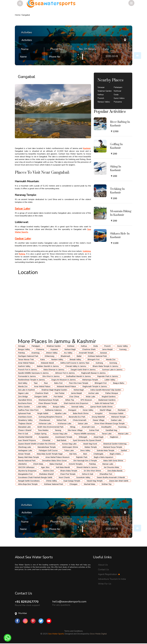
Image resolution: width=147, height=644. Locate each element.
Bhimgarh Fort (93, 359)
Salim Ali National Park (104, 403)
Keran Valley (88, 410)
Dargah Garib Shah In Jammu (83, 370)
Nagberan (114, 437)
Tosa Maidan (43, 430)
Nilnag (73, 427)
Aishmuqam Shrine (70, 447)
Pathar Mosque (112, 393)
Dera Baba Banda (115, 471)
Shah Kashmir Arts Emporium (76, 403)
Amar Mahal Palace (26, 363)
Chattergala (98, 454)
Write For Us (105, 584)
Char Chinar (74, 396)
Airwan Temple (24, 454)
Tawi (36, 383)
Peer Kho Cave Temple (79, 383)
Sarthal (124, 450)
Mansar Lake (108, 464)
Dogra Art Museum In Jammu (64, 380)
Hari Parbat (60, 393)
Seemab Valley (78, 407)
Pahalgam (36, 346)
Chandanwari (45, 420)
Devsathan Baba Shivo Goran (54, 461)
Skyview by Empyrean (27, 471)
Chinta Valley (51, 481)
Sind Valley (23, 383)
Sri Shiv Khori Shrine (92, 471)
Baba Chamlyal (56, 464)
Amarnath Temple (86, 353)
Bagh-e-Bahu (115, 454)
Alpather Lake (61, 413)
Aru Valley (68, 353)
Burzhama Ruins (25, 403)
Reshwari (122, 410)
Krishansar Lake (65, 423)
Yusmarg (123, 349)
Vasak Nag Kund (90, 444)
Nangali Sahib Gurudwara (29, 481)
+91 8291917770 (27, 602)
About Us (103, 565)
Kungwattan (44, 437)
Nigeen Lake (23, 393)
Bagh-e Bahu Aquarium (104, 457)
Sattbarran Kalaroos (53, 410)
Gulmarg (99, 363)
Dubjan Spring (41, 434)
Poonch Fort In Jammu (28, 370)
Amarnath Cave (88, 427)
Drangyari (72, 410)
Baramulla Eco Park (77, 417)
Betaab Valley (75, 359)
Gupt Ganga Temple (72, 481)
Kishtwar (71, 346)
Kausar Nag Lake (60, 434)
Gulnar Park (94, 430)
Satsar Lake (83, 423)
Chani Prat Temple (68, 474)
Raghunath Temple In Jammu (95, 386)
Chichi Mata (38, 464)
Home (18, 15)
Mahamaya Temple (90, 380)
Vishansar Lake (45, 423)
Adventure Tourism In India (112, 579)
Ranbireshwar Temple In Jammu (32, 380)
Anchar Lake (94, 393)
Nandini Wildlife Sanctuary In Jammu (33, 373)
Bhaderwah (65, 356)
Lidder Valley (110, 380)
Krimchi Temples (76, 464)
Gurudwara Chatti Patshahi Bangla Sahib (35, 477)
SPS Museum (86, 400)
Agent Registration (109, 574)
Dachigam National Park (28, 356)
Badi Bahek (62, 440)
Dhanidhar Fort (106, 474)
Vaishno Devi (48, 471)
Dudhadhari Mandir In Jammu (78, 376)
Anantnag (35, 353)
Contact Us (103, 570)
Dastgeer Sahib (41, 396)
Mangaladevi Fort (25, 474)
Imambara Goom (25, 417)
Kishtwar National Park (97, 356)
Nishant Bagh (70, 349)
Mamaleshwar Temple (47, 447)
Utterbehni (22, 464)
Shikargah (83, 437)
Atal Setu (73, 454)
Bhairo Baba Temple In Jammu (105, 366)
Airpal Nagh (99, 437)
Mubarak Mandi (47, 363)
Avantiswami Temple (64, 437)
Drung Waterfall (98, 417)
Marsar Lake (123, 434)
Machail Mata (89, 484)
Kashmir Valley (24, 366)
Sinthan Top (106, 484)
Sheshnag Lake (25, 447)
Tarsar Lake (107, 434)
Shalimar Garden (54, 346)
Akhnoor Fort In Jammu (65, 373)
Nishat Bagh (79, 390)
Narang (58, 430)
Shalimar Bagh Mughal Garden (54, 390)
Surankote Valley (83, 477)
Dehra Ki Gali (87, 474)
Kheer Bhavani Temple (48, 403)
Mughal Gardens (109, 396)
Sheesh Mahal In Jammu (87, 467)
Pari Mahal (58, 396)
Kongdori (99, 413)
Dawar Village (99, 420)
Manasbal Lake (24, 427)
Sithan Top (70, 400)
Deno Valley (85, 450)
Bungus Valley (59, 407)
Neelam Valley (57, 359)
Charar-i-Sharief (25, 430)
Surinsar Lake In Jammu (112, 370)
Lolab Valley (42, 407)
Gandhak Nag (111, 430)
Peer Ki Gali (23, 434)
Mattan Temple (91, 447)
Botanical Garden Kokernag (115, 444)
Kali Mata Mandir (63, 467)
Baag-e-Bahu (119, 383)
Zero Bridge (23, 396)
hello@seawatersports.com (69, 602)
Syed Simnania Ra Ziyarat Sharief (87, 440)
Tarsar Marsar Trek (26, 359)
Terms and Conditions (74, 631)
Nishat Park (61, 420)
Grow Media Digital (98, 634)
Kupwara (54, 349)
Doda (96, 346)
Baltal (79, 356)
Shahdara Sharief (46, 474)
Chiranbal (46, 440)
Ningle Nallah (43, 413)
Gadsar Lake (23, 238)
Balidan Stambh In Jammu (48, 366)
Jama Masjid (107, 349)
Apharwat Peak (24, 413)
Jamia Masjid (76, 393)
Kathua (84, 346)
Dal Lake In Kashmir (27, 390)
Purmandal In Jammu (27, 376)
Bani (85, 454)
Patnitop (22, 353)
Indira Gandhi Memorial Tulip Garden (106, 390)
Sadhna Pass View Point (28, 410)
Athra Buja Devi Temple (28, 484)
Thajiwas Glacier (25, 423)
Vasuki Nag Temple (95, 481)
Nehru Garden (24, 407)
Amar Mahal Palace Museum (58, 457)
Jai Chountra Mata (111, 467)
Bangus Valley (24, 349)
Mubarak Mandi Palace (66, 386)
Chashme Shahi (42, 393)
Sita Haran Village (75, 430)
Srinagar (22, 346)
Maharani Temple (118, 417)
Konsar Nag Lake (69, 444)
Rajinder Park (82, 457)
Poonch (107, 346)
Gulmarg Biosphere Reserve (50, 417)
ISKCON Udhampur (26, 467)
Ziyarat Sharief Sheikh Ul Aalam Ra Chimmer (37, 444)
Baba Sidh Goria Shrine (113, 461)
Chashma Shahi (89, 349)
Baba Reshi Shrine (81, 413)
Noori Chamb (64, 477)
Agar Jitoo (45, 467)
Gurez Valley (122, 346)
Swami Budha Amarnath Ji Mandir (111, 477)
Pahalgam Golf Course (48, 450)
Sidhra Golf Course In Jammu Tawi (75, 363)
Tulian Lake (69, 450)
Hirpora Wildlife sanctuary (85, 434)
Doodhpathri (106, 427)
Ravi (46, 383)
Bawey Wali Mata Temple (29, 457)
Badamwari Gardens (107, 400)
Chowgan (73, 484)
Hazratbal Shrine (25, 400)
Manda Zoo (111, 359)
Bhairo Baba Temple (69, 471)
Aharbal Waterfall (25, 437)
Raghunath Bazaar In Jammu (93, 373)
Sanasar (104, 353)
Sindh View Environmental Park (50, 427)
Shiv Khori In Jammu (51, 376)
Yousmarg (122, 427)
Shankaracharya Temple (49, 400)
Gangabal (26, 15)
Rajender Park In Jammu (108, 376)
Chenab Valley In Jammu (76, 366)
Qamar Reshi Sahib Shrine (101, 407)
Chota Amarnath (80, 420)
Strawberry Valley (25, 420)
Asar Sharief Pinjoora (27, 440)
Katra (42, 359)
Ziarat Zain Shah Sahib (119, 481)
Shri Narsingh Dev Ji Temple (85, 461)
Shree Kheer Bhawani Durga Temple (109, 423)
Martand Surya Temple (113, 447)
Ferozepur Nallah (116, 413)
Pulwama (40, 349)
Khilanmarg (49, 356)
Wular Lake (91, 396)
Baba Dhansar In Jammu (54, 370)
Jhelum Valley (52, 353)
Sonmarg (113, 363)
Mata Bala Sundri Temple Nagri (50, 454)
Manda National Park (27, 461)
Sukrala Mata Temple (105, 450)
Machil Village (106, 410)
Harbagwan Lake (25, 450)
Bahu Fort (58, 383)
